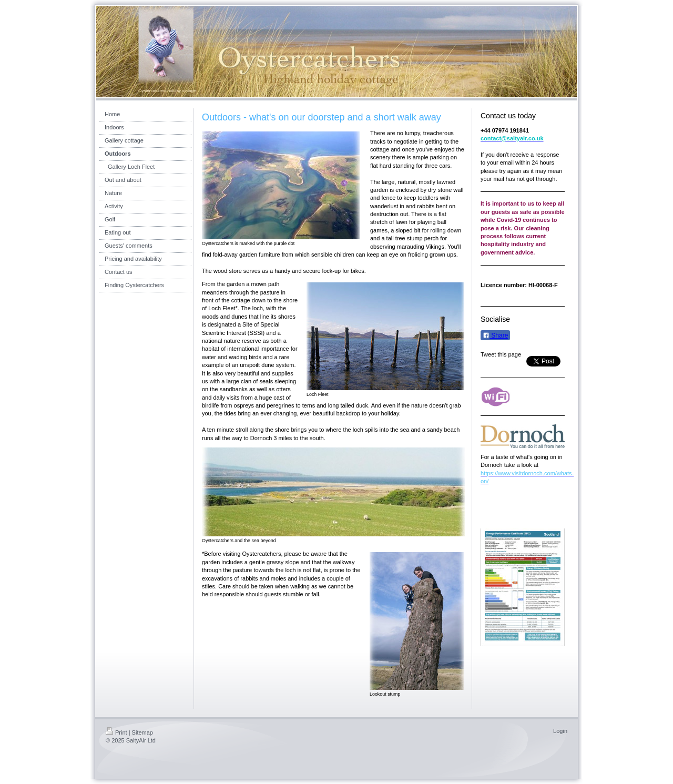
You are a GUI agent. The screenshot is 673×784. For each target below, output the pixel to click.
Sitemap (142, 732)
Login (560, 731)
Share (495, 335)
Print (116, 732)
